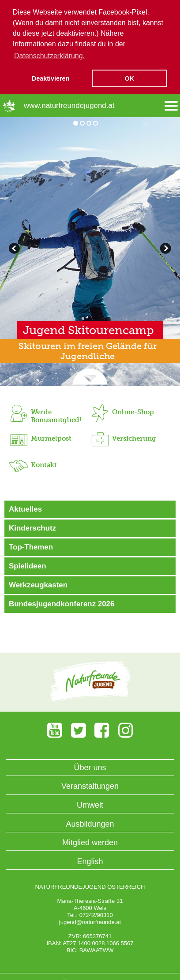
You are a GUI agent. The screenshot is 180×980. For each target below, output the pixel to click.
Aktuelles (25, 509)
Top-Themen (31, 547)
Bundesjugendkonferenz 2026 (62, 603)
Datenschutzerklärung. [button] (49, 56)
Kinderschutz (32, 528)
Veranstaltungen (90, 786)
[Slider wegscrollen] (90, 377)
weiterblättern (15, 249)
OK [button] (130, 78)
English (90, 861)
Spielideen (27, 566)
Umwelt (90, 805)
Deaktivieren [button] (51, 78)
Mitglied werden (90, 842)
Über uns (90, 767)
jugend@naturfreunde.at (90, 922)
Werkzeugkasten (38, 585)
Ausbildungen (90, 824)
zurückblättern (165, 249)
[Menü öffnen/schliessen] (171, 106)
